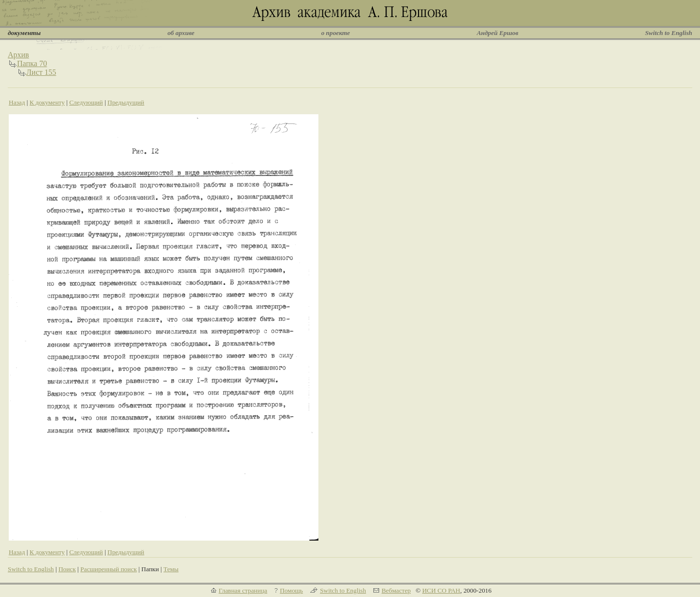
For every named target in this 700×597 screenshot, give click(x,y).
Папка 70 (32, 63)
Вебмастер (396, 590)
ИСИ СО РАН (441, 590)
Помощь (291, 590)
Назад (17, 102)
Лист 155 (41, 72)
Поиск (67, 569)
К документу (47, 102)
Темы (171, 569)
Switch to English (669, 33)
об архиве (181, 33)
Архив (18, 55)
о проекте (336, 33)
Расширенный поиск (108, 569)
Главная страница (243, 590)
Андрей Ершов (498, 33)
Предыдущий (126, 102)
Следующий (86, 102)
